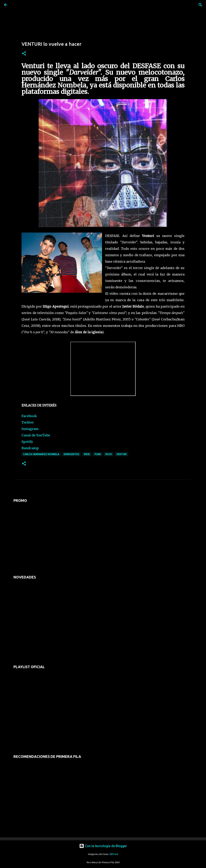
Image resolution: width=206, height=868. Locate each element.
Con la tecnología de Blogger (103, 846)
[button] (24, 54)
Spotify (27, 442)
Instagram (30, 429)
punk (98, 454)
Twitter (28, 422)
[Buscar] (17, 5)
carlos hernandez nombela (41, 454)
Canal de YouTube (36, 435)
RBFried (114, 854)
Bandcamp (30, 448)
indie (87, 454)
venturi (122, 454)
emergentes (72, 454)
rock (109, 454)
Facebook (29, 416)
